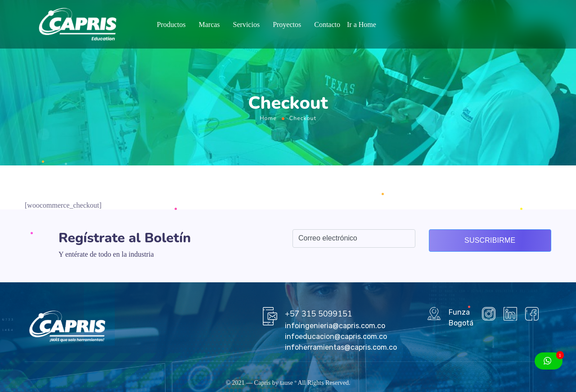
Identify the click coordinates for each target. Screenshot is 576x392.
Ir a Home (362, 24)
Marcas (209, 24)
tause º (288, 383)
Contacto (327, 24)
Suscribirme (490, 240)
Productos (171, 24)
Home (268, 118)
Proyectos (287, 24)
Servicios (247, 24)
